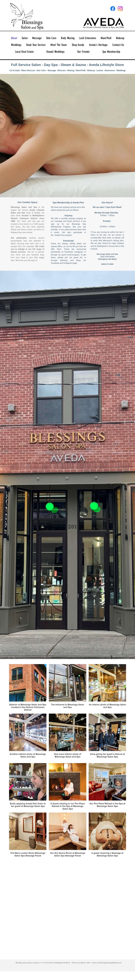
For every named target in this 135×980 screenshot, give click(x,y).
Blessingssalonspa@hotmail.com (111, 963)
